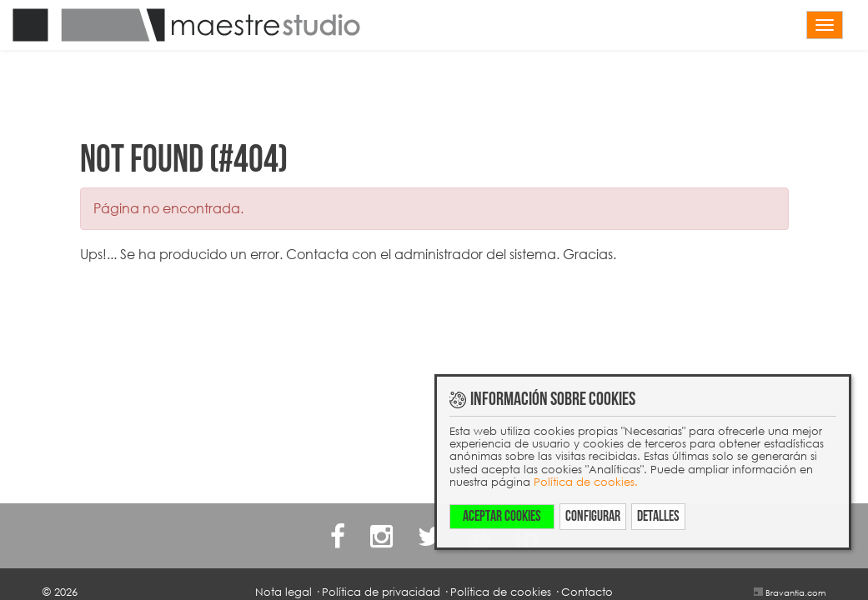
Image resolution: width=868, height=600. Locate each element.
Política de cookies (501, 592)
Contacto (587, 592)
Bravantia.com (795, 592)
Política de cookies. (586, 482)
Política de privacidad (381, 592)
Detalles (658, 516)
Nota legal (283, 592)
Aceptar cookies (502, 516)
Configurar (593, 516)
